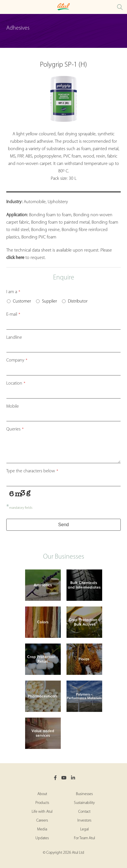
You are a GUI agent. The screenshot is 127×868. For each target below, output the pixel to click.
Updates (42, 838)
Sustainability (84, 803)
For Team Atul (84, 838)
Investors (84, 821)
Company (17, 360)
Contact (84, 812)
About (42, 794)
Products (42, 803)
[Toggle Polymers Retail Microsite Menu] (6, 7)
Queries (15, 429)
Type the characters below (32, 471)
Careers (42, 821)
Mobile (13, 407)
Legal (84, 829)
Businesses (84, 794)
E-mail (13, 314)
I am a (13, 292)
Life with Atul (42, 812)
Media (42, 829)
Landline (14, 338)
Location (16, 383)
